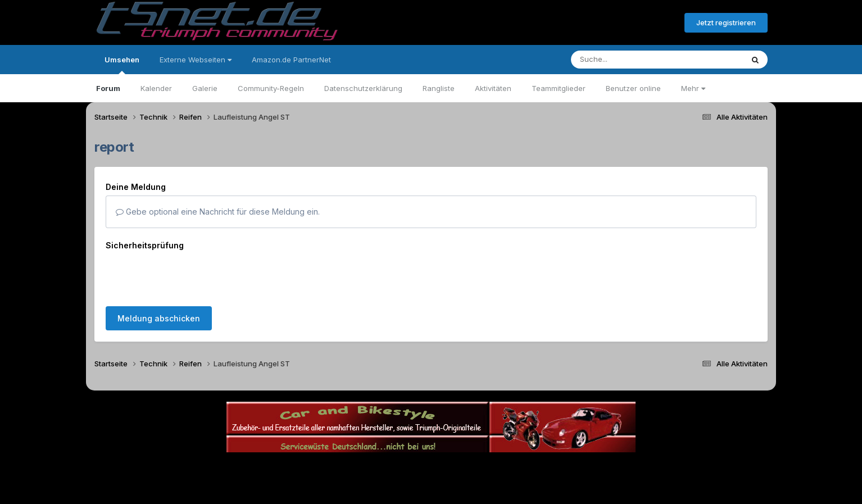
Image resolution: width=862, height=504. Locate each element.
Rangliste (439, 88)
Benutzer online (633, 88)
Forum (108, 88)
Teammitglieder (559, 88)
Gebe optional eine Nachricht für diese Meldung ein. (218, 212)
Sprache (323, 469)
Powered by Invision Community (431, 493)
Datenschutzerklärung (363, 88)
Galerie (205, 88)
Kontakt (503, 469)
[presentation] (191, 276)
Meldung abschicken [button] (159, 318)
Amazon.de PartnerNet (291, 60)
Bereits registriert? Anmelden (615, 23)
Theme (369, 469)
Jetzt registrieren (726, 22)
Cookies (543, 469)
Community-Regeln (271, 88)
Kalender (156, 88)
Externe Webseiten (196, 60)
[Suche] (634, 60)
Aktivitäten (493, 88)
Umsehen (122, 65)
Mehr (693, 88)
